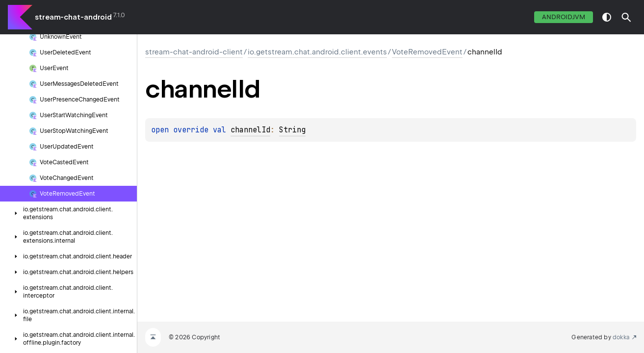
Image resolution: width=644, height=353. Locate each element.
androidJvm (564, 17)
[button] (626, 17)
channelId (250, 130)
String (292, 130)
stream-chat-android (73, 17)
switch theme (607, 17)
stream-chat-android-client (194, 52)
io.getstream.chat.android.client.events (317, 52)
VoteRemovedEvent (427, 52)
